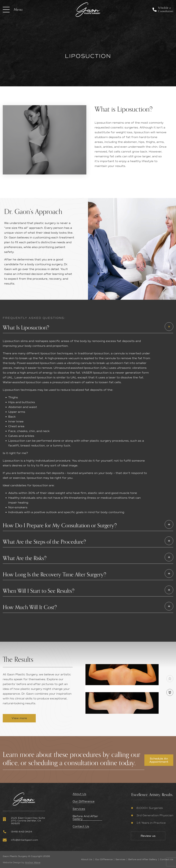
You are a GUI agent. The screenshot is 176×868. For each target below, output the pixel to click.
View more (19, 718)
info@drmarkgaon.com (20, 840)
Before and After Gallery (85, 818)
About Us (79, 794)
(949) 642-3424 (17, 832)
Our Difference (84, 801)
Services (79, 809)
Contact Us (81, 826)
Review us (148, 836)
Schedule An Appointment (159, 760)
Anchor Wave (33, 863)
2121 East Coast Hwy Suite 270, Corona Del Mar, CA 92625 (24, 821)
